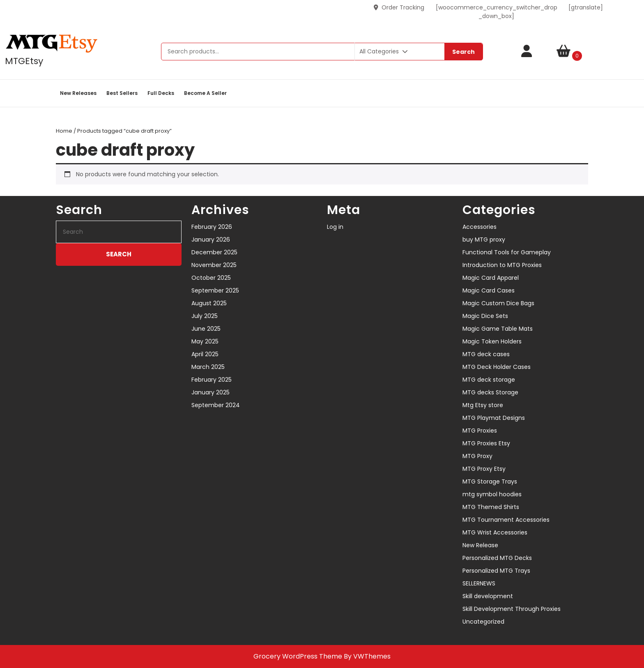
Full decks (161, 93)
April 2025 (205, 354)
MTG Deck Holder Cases (497, 367)
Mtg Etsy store (483, 405)
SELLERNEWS (479, 583)
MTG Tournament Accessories (506, 520)
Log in (335, 227)
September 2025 (215, 290)
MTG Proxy (477, 456)
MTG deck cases (486, 354)
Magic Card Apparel (491, 278)
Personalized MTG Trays (496, 571)
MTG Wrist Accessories (495, 532)
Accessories (480, 227)
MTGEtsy (24, 61)
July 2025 (205, 316)
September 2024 (216, 405)
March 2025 (208, 367)
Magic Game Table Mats (498, 329)
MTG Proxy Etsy (484, 469)
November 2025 (214, 265)
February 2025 (212, 380)
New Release (480, 545)
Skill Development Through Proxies (512, 609)
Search (463, 52)
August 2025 (209, 303)
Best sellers (122, 93)
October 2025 (211, 278)
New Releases (78, 93)
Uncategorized (483, 622)
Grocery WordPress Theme (298, 656)
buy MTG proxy (484, 240)
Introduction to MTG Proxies (502, 265)
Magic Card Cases (489, 290)
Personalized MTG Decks (497, 558)
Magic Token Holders (492, 341)
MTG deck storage (489, 380)
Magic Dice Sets (485, 316)
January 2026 (211, 240)
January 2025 (210, 392)
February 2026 (212, 227)
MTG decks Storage (490, 392)
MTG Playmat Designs (494, 418)
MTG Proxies (480, 431)
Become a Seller (205, 93)
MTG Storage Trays (490, 481)
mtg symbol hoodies (492, 494)
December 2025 (214, 252)
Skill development (488, 596)
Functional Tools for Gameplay (507, 252)
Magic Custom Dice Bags (498, 303)
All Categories (384, 51)
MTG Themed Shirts (491, 507)
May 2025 (205, 341)
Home (64, 131)
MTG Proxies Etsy (486, 443)
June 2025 (206, 329)
